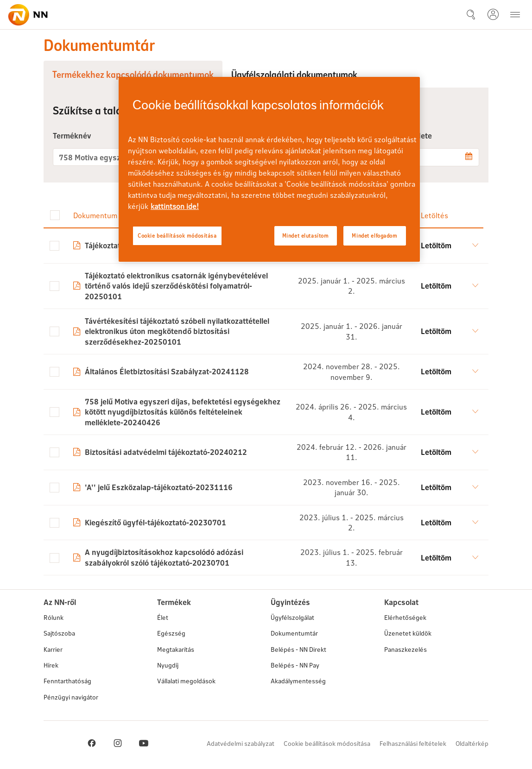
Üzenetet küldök (408, 633)
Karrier (53, 649)
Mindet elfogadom (374, 236)
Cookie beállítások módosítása (327, 743)
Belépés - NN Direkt (298, 649)
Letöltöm (436, 245)
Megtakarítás (176, 649)
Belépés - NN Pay (295, 665)
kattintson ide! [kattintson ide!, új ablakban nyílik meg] (175, 206)
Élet (163, 617)
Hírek (51, 665)
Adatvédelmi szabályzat (241, 743)
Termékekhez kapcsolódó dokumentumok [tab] (133, 74)
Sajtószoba (59, 633)
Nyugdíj (168, 665)
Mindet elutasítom (306, 236)
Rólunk (54, 617)
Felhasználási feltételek (413, 743)
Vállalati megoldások (186, 681)
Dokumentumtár (294, 633)
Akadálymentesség (298, 681)
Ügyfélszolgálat (292, 617)
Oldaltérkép (472, 743)
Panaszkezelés (405, 649)
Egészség (171, 633)
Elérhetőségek (405, 617)
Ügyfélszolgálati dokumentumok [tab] (294, 74)
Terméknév (72, 136)
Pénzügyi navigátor (71, 697)
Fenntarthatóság (67, 681)
